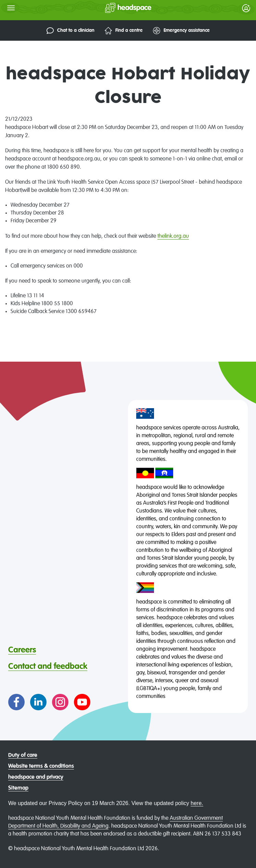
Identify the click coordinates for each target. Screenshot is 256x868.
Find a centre (124, 31)
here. (197, 803)
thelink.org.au (173, 236)
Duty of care (23, 755)
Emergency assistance (181, 31)
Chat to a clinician (71, 31)
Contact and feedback (48, 666)
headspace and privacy (36, 777)
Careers (22, 650)
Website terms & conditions (41, 766)
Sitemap (18, 788)
